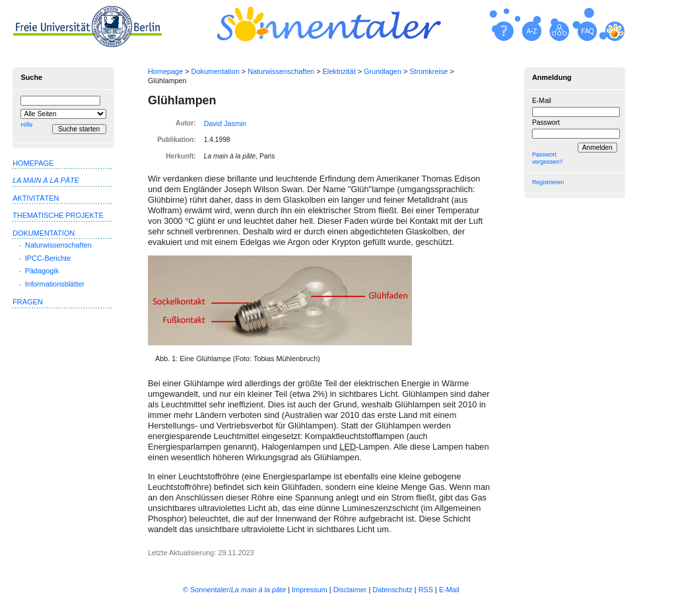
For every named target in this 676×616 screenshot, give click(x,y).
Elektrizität (339, 71)
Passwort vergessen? (547, 158)
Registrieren (548, 182)
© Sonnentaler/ (234, 590)
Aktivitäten (36, 198)
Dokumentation (216, 71)
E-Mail (542, 101)
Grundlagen (383, 71)
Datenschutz (392, 590)
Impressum (310, 590)
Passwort (546, 122)
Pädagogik (42, 271)
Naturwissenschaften (281, 71)
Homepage (165, 71)
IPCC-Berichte (48, 258)
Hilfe (26, 125)
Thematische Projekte (58, 215)
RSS (426, 590)
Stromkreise (428, 71)
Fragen (27, 302)
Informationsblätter (55, 284)
